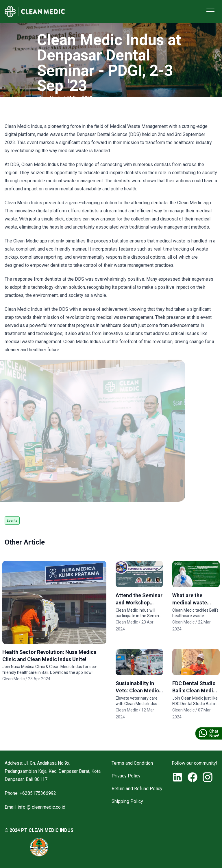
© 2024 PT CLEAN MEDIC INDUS (39, 830)
